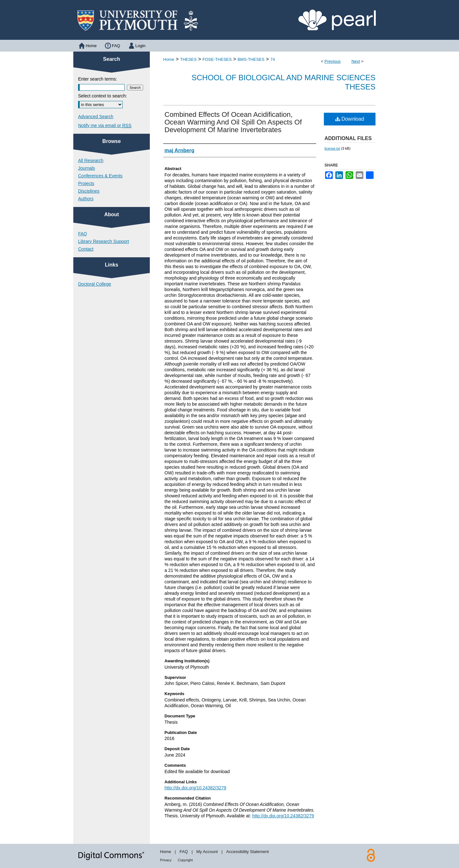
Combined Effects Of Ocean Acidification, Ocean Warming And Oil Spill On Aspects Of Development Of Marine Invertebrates (233, 122)
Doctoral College (95, 284)
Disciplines (89, 191)
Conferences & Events (100, 176)
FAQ (83, 234)
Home (169, 59)
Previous (333, 61)
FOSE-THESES (217, 59)
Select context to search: (102, 96)
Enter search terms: (98, 79)
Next (356, 61)
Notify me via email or (105, 125)
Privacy (166, 860)
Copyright (185, 860)
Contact (86, 249)
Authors (86, 199)
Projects (86, 183)
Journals (87, 168)
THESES (188, 59)
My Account (207, 852)
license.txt (332, 148)
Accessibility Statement (248, 852)
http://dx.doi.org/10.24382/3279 (195, 788)
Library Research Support (104, 241)
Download (350, 119)
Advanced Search (96, 117)
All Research (91, 160)
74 (273, 59)
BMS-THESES (251, 59)
